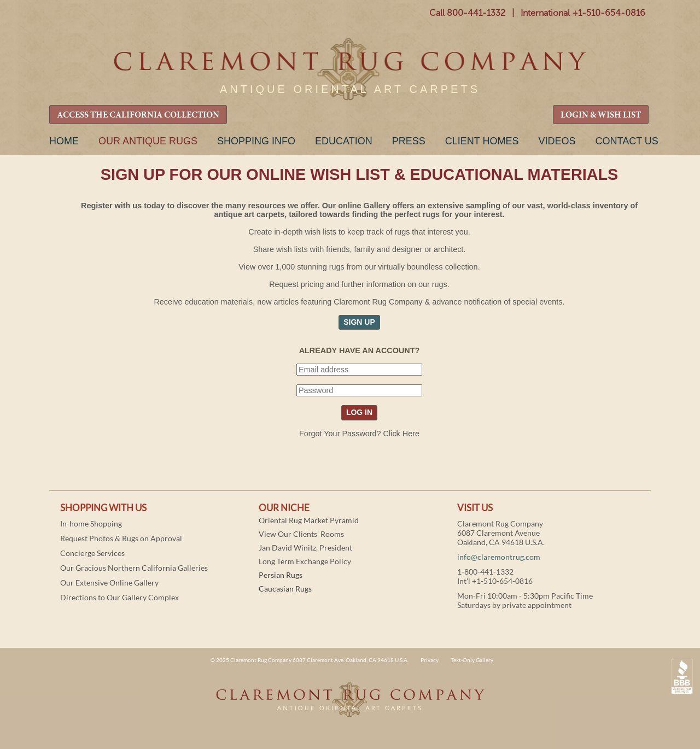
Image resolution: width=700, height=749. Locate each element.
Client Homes (482, 141)
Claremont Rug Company (350, 70)
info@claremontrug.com (499, 557)
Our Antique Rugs (148, 141)
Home (64, 141)
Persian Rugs (281, 575)
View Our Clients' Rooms (301, 534)
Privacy (430, 660)
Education (344, 141)
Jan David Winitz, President (305, 548)
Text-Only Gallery (472, 660)
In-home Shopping (91, 523)
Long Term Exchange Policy (305, 561)
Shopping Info (256, 141)
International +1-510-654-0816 (583, 13)
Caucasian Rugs (285, 589)
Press (409, 141)
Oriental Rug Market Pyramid (309, 520)
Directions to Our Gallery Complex (119, 597)
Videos (557, 141)
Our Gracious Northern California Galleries (134, 568)
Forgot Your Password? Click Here (359, 434)
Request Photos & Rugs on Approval (121, 538)
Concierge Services (92, 553)
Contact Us (626, 141)
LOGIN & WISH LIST (601, 115)
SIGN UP (359, 322)
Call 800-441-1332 (467, 13)
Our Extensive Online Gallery (109, 583)
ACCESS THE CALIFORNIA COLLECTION (138, 115)
